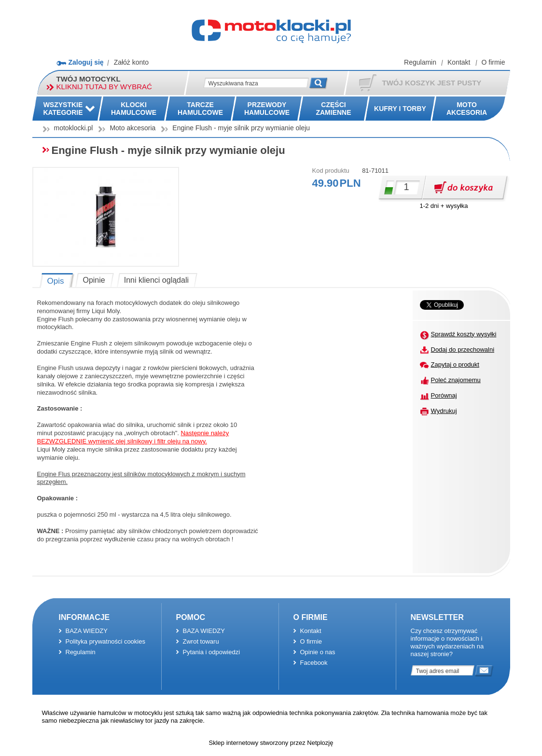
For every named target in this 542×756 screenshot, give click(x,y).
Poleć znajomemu (456, 380)
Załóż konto (131, 62)
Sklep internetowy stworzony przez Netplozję (271, 743)
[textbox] (256, 83)
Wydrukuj (444, 411)
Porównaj (444, 395)
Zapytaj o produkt (455, 364)
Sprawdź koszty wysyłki (464, 334)
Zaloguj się (86, 62)
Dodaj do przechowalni (463, 350)
